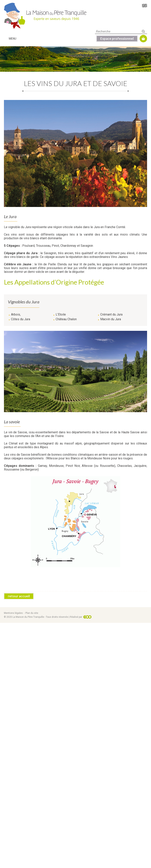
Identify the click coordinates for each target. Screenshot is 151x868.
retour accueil (19, 841)
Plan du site (32, 858)
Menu (13, 39)
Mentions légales (13, 858)
